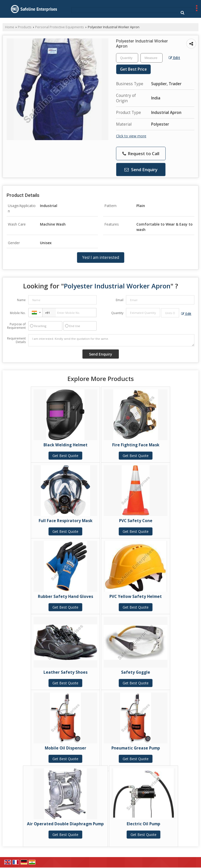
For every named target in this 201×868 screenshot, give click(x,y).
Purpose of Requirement (16, 326)
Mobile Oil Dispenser (66, 748)
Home (10, 27)
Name (21, 300)
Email (120, 300)
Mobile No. (18, 313)
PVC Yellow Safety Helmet (136, 597)
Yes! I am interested (101, 258)
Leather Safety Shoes (66, 672)
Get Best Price (133, 69)
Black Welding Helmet (66, 445)
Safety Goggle (136, 672)
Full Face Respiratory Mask (66, 521)
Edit (174, 58)
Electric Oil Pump (143, 824)
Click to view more (131, 136)
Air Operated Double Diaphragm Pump (65, 824)
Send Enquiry (141, 170)
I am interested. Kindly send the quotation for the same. (111, 340)
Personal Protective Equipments (60, 27)
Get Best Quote (65, 456)
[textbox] (152, 58)
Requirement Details (16, 340)
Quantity (117, 313)
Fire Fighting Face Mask (136, 445)
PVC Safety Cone (136, 521)
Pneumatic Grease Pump (136, 748)
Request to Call (141, 153)
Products (25, 27)
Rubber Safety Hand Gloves (66, 597)
